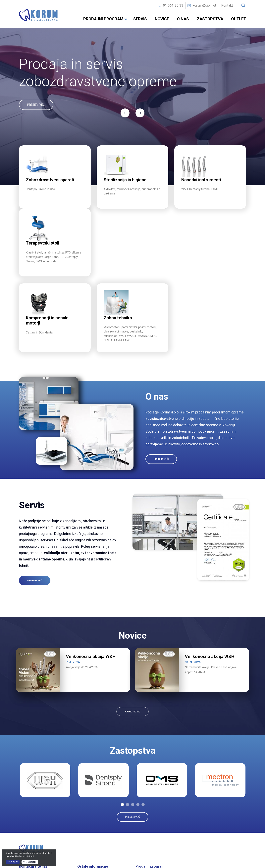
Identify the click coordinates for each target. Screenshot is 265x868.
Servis (140, 19)
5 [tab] (143, 737)
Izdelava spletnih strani (223, 859)
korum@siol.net (204, 5)
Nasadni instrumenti (151, 829)
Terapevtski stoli (207, 822)
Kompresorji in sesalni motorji (215, 809)
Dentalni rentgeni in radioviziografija (220, 815)
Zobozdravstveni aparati (154, 809)
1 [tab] (122, 737)
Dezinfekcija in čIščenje (153, 823)
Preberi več (161, 391)
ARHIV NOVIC (133, 644)
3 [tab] (133, 737)
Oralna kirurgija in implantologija (159, 842)
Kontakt (227, 5)
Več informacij (30, 862)
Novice (162, 19)
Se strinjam (13, 862)
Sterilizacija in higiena (152, 816)
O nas (183, 19)
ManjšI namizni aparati (153, 835)
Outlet (239, 19)
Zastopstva (210, 19)
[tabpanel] (45, 713)
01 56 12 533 (33, 830)
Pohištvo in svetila (208, 835)
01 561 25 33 (173, 5)
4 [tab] (138, 737)
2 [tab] (128, 737)
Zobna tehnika (206, 828)
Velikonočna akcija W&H (91, 589)
